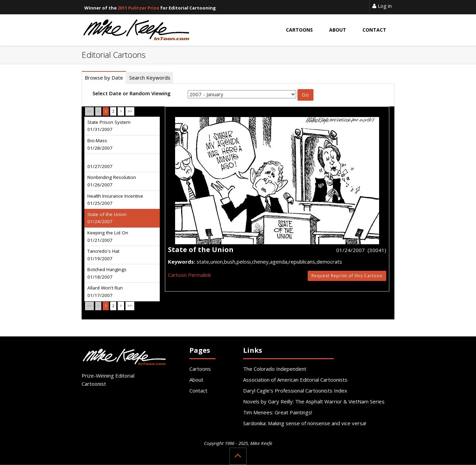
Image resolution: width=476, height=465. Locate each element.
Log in (382, 6)
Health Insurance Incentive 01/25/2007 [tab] (115, 200)
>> (130, 111)
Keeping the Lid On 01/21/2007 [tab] (108, 236)
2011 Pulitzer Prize (138, 8)
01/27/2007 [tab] (100, 166)
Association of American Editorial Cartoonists (295, 380)
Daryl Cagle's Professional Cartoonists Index (295, 391)
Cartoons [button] (299, 30)
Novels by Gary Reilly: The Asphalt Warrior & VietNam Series (314, 401)
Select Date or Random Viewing (132, 93)
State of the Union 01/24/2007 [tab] (107, 218)
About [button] (338, 30)
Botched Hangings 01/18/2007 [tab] (107, 273)
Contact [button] (374, 30)
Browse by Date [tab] (104, 78)
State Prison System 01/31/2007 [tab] (109, 126)
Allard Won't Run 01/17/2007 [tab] (105, 292)
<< (89, 111)
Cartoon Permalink (189, 275)
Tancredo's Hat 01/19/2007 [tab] (103, 255)
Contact (198, 391)
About (196, 380)
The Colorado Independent (275, 369)
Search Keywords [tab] (150, 78)
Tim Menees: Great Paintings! (278, 412)
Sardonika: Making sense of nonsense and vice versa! (305, 423)
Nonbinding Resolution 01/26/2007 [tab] (112, 181)
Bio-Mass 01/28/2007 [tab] (100, 144)
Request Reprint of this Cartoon (347, 276)
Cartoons (200, 369)
